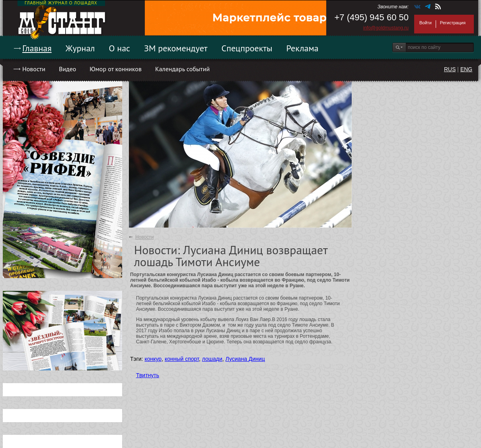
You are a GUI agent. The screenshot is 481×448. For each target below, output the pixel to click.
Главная (37, 48)
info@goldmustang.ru (386, 28)
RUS (450, 69)
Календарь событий (182, 69)
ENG (466, 69)
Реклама (303, 48)
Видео (67, 69)
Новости (34, 69)
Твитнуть (148, 375)
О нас (119, 48)
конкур (153, 359)
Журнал (80, 48)
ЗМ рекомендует (176, 48)
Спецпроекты (247, 48)
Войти (425, 23)
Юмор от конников (116, 69)
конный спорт (182, 359)
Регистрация (453, 23)
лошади (212, 359)
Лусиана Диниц (245, 359)
